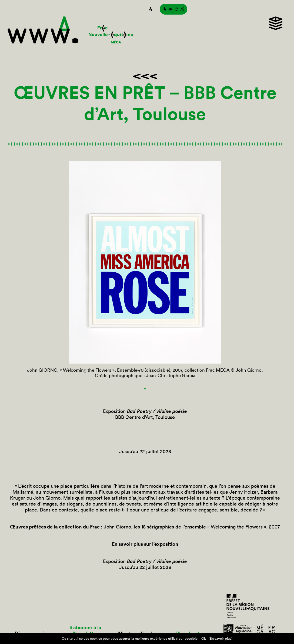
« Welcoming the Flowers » (237, 527)
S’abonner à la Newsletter (85, 631)
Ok (204, 638)
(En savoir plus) (220, 638)
